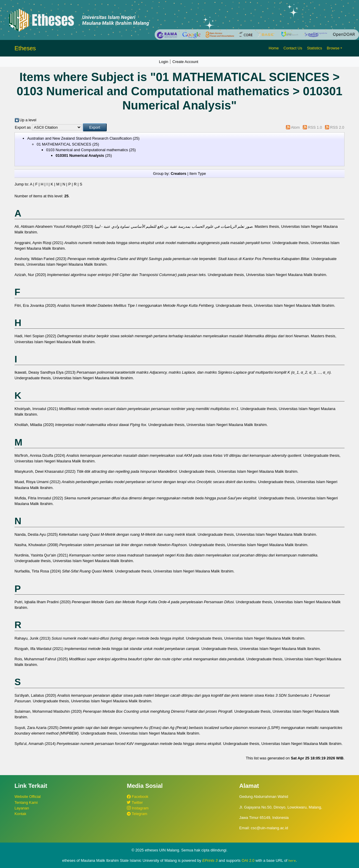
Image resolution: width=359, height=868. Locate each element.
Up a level (28, 120)
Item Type (198, 174)
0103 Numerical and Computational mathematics (87, 150)
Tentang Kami (26, 802)
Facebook (138, 797)
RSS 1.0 (315, 127)
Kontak (20, 814)
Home (274, 48)
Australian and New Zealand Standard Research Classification (80, 138)
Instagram (138, 808)
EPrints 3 (210, 860)
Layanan (22, 808)
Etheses (25, 48)
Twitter (135, 802)
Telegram (137, 814)
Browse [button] (333, 48)
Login (164, 62)
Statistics (314, 48)
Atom (295, 127)
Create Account (185, 62)
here (292, 861)
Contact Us (293, 48)
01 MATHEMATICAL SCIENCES (64, 144)
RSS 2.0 (337, 127)
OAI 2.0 (248, 860)
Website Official (28, 797)
